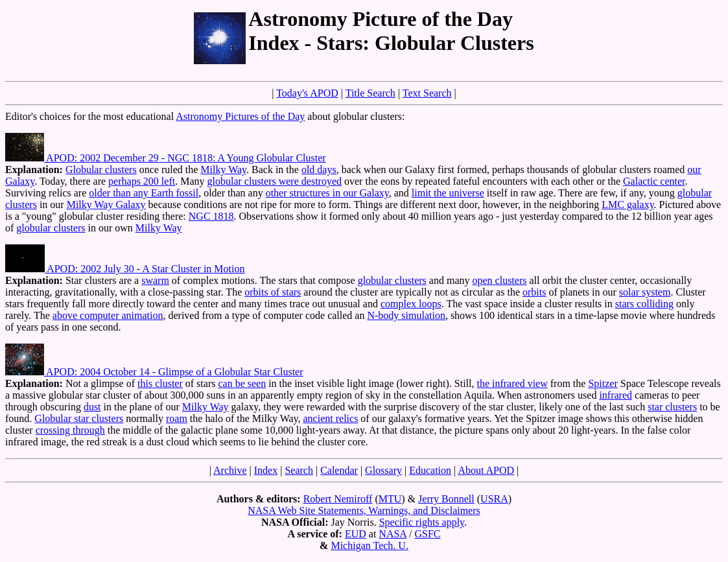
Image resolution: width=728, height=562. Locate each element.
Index (266, 470)
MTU (390, 499)
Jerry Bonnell (446, 499)
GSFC (427, 534)
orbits (534, 292)
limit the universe (448, 193)
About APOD (486, 470)
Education (430, 470)
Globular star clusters (79, 418)
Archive (230, 470)
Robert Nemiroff (338, 499)
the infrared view (512, 383)
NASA (393, 534)
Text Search (427, 93)
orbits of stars (273, 292)
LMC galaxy (628, 205)
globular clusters (51, 228)
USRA (494, 499)
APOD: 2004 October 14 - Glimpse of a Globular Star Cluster (154, 372)
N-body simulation (406, 315)
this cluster (160, 383)
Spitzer (603, 383)
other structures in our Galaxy (327, 193)
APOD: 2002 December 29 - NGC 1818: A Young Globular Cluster (166, 158)
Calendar (339, 470)
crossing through (70, 430)
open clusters (499, 280)
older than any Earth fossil (144, 193)
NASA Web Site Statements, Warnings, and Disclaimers (364, 510)
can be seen (242, 383)
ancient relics (331, 418)
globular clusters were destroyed (275, 181)
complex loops (411, 304)
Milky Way (223, 170)
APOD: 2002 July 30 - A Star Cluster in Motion (125, 269)
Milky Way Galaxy (106, 205)
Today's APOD (307, 93)
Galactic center (654, 181)
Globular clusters (101, 170)
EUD (356, 534)
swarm (155, 280)
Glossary (383, 470)
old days (319, 170)
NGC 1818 (211, 216)
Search (299, 470)
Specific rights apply (422, 522)
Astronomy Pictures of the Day (240, 116)
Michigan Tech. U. (369, 545)
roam (177, 418)
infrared (616, 395)
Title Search (370, 93)
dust (92, 407)
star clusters (672, 407)
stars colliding (644, 304)
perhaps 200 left (142, 181)
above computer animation (108, 315)
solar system (645, 292)
